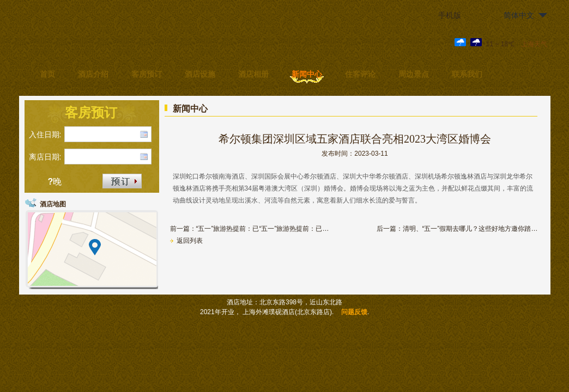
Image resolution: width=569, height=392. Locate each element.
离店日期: (45, 157)
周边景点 (414, 74)
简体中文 (519, 15)
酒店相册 (253, 74)
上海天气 (534, 44)
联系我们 (467, 74)
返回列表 (187, 241)
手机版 (450, 15)
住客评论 (360, 74)
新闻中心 (307, 74)
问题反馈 (354, 312)
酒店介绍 (93, 74)
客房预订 (147, 74)
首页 (47, 74)
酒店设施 (200, 74)
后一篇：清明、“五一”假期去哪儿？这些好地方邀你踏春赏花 (458, 229)
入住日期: (45, 134)
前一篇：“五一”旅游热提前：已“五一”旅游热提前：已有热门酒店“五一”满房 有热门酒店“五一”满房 (252, 229)
